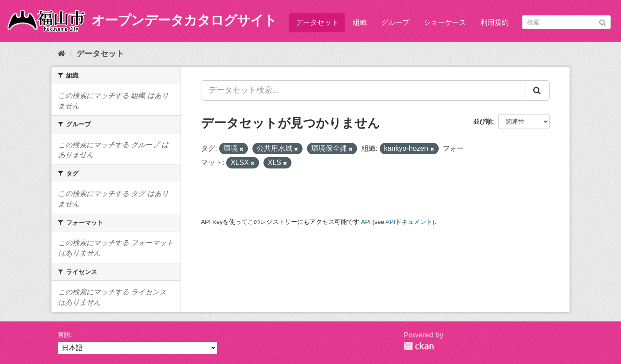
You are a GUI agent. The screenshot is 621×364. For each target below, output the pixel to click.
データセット (317, 22)
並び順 (483, 121)
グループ (395, 22)
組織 (360, 22)
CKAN (419, 346)
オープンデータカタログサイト (184, 20)
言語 (64, 335)
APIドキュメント (409, 222)
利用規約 (495, 22)
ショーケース (445, 22)
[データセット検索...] (364, 90)
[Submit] (603, 22)
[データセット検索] (566, 22)
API (366, 222)
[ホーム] (61, 54)
